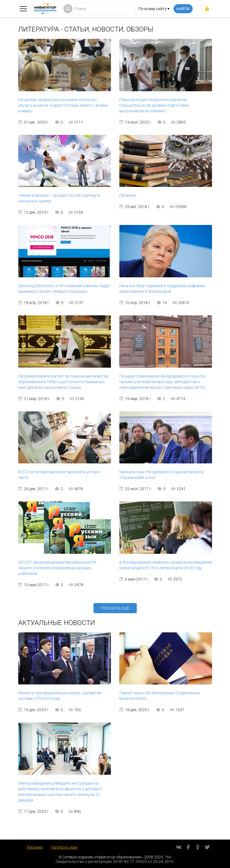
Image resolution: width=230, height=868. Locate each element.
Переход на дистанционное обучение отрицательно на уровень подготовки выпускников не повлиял (154, 105)
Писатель (128, 195)
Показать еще (115, 608)
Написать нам (64, 847)
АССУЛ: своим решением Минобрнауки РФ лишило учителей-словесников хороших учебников (57, 568)
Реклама (35, 847)
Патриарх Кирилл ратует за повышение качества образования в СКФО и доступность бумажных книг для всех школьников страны (63, 382)
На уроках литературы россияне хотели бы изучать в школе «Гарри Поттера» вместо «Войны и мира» (63, 105)
